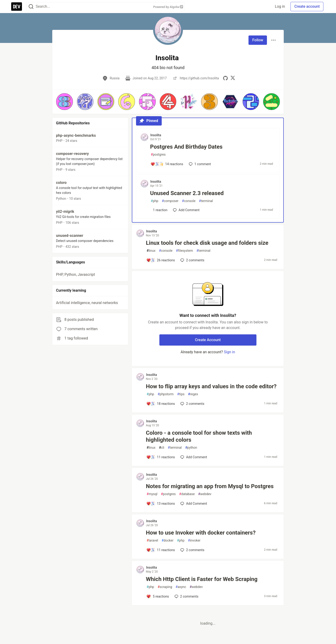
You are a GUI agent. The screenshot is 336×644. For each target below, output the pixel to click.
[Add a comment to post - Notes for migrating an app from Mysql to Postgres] (161, 504)
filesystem (184, 251)
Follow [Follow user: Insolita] (258, 40)
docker (167, 541)
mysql (152, 494)
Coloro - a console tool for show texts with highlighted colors (199, 436)
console (189, 201)
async (181, 587)
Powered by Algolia (168, 7)
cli (162, 448)
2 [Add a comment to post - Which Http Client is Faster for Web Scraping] (186, 596)
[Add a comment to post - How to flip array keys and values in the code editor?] (161, 404)
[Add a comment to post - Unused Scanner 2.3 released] (159, 210)
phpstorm (166, 394)
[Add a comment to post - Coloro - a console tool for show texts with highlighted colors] (161, 457)
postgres (158, 155)
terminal (206, 201)
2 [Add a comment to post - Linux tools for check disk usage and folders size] (192, 260)
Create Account (208, 340)
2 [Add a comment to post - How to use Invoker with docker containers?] (192, 550)
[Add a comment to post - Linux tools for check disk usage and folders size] (161, 260)
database (187, 494)
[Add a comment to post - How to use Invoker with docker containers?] (161, 550)
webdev (205, 494)
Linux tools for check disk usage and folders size (207, 243)
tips (181, 394)
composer (170, 201)
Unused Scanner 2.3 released (187, 193)
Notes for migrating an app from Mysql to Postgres (210, 486)
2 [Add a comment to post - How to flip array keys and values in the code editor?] (192, 404)
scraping (165, 587)
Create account (307, 6)
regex (193, 394)
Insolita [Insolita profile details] (156, 135)
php (154, 201)
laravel (152, 541)
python (191, 448)
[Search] (31, 7)
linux (151, 251)
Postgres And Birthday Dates (186, 147)
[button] (65, 102)
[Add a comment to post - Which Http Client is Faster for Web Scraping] (158, 596)
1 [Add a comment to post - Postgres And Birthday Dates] (199, 164)
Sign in (229, 352)
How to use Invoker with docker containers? (201, 533)
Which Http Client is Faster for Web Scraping (202, 579)
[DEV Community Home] (17, 7)
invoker (194, 541)
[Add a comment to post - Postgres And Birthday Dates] (167, 164)
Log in (280, 6)
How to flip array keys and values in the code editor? (211, 386)
